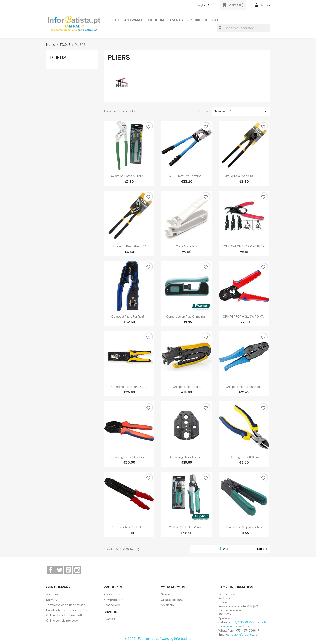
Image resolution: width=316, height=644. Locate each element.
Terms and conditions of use (66, 605)
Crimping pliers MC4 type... (129, 457)
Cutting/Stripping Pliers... (187, 527)
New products (113, 600)
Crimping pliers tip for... (187, 457)
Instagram (77, 570)
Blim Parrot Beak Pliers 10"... (129, 246)
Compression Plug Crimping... (187, 316)
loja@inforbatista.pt (245, 634)
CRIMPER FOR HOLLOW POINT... (244, 316)
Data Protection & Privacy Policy (68, 610)
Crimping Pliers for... (187, 387)
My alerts (167, 605)
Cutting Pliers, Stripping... (129, 527)
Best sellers (112, 605)
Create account (172, 600)
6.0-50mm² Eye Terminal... (187, 176)
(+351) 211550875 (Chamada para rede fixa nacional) (242, 624)
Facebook (51, 570)
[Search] (243, 28)
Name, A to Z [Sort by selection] (241, 111)
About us (52, 594)
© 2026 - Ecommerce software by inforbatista (158, 639)
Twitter (59, 570)
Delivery (52, 600)
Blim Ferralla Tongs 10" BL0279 (244, 176)
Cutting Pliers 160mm (244, 457)
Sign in (166, 594)
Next (263, 549)
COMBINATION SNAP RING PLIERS (244, 246)
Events (176, 20)
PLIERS (58, 58)
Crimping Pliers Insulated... (244, 387)
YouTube (68, 570)
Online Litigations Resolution (66, 615)
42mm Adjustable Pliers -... (129, 176)
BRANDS (109, 619)
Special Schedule (203, 20)
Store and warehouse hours (139, 20)
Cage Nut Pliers (187, 246)
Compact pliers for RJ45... (129, 316)
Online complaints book (62, 621)
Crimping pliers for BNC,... (129, 387)
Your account (174, 587)
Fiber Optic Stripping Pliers (244, 527)
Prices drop (112, 594)
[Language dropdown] (206, 5)
